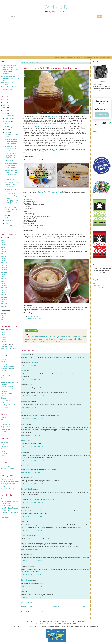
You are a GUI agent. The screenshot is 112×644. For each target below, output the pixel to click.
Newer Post (26, 607)
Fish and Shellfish (7, 387)
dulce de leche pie (73, 337)
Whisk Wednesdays (8, 488)
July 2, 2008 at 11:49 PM (32, 586)
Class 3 (4, 245)
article (35, 146)
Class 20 (4, 283)
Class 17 (4, 277)
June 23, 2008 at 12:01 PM (33, 396)
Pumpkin (4, 431)
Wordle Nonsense (10, 151)
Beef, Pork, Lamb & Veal (9, 382)
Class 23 (4, 290)
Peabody (24, 440)
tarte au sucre (57, 341)
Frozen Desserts (7, 400)
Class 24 (4, 293)
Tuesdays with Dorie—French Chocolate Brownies (11, 210)
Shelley (24, 424)
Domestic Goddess (28, 489)
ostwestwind (25, 354)
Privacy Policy (97, 286)
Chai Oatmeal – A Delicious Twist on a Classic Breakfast (9, 72)
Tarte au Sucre (53, 117)
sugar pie (34, 341)
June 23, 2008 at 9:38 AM (32, 365)
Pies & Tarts (5, 403)
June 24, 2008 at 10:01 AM (33, 461)
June (7, 132)
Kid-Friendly (5, 407)
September (8, 124)
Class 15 (4, 272)
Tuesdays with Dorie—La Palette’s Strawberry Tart (11, 191)
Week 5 (4, 342)
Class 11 (4, 263)
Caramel (4, 418)
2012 (5, 102)
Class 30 (4, 306)
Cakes (3, 396)
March (7, 221)
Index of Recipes (34, 316)
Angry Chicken (45, 151)
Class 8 (4, 256)
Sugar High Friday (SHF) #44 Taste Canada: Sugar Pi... (11, 156)
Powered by (102, 123)
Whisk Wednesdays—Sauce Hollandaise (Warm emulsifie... (11, 165)
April (6, 218)
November (8, 119)
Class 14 (4, 270)
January (8, 226)
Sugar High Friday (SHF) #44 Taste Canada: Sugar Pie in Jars (51, 68)
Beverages (5, 364)
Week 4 (4, 340)
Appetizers (5, 362)
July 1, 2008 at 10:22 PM (32, 516)
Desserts (4, 391)
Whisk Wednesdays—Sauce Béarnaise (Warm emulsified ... (11, 141)
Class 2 (4, 242)
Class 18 (4, 279)
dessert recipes (52, 337)
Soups (3, 380)
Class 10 (4, 261)
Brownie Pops (9, 161)
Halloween (5, 447)
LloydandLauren (59, 151)
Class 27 (4, 299)
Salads (3, 378)
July (6, 129)
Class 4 (4, 247)
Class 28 (4, 302)
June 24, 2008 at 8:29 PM (32, 484)
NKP (23, 591)
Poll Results (5, 517)
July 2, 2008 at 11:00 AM (32, 561)
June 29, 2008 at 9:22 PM (32, 502)
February (8, 223)
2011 (5, 105)
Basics (3, 359)
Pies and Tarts (61, 339)
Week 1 (4, 333)
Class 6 (4, 252)
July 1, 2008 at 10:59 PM (32, 530)
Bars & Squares (6, 393)
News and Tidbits (10, 180)
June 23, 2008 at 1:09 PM (32, 407)
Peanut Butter (6, 429)
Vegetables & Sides (8, 389)
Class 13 (4, 268)
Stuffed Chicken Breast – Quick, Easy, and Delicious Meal (10, 78)
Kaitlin (23, 522)
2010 (5, 108)
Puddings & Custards (8, 405)
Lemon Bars (8, 177)
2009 (5, 111)
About (63, 58)
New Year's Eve (6, 449)
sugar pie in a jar (44, 341)
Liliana (23, 508)
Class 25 (4, 295)
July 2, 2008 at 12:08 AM (32, 549)
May (6, 215)
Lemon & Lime (6, 424)
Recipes (80, 58)
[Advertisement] (56, 39)
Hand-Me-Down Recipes (9, 469)
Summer (4, 453)
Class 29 (4, 304)
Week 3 (4, 337)
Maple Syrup (5, 427)
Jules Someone (26, 401)
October (8, 121)
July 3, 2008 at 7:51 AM (31, 598)
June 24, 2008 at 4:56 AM (32, 447)
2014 (5, 100)
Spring (3, 451)
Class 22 (4, 288)
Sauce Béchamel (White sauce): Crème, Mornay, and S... (12, 184)
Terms (96, 58)
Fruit (3, 422)
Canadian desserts (38, 337)
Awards (4, 499)
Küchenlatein (33, 362)
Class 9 (4, 258)
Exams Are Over (7, 346)
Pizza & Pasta (6, 375)
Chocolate (5, 420)
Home (57, 58)
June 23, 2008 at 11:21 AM (33, 379)
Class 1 (4, 240)
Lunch (3, 373)
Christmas (5, 442)
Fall (2, 444)
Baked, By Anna (27, 580)
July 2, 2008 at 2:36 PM (31, 575)
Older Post (85, 607)
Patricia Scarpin (26, 466)
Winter (3, 456)
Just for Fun (5, 510)
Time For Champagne (8, 349)
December (8, 116)
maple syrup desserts (47, 339)
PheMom (24, 413)
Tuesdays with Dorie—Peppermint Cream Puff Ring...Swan (11, 172)
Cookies (4, 398)
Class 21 (4, 286)
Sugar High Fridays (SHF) (10, 481)
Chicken (4, 384)
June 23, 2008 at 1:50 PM (32, 419)
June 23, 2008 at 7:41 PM (32, 435)
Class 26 (4, 297)
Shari (23, 452)
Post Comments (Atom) (38, 612)
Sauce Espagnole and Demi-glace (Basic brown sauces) (11, 203)
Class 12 (4, 265)
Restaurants (88, 58)
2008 (5, 113)
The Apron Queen (27, 536)
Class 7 (4, 254)
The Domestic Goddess (43, 127)
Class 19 (4, 281)
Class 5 (4, 249)
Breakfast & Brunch (8, 366)
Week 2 (4, 335)
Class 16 (4, 274)
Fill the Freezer (6, 466)
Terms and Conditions (99, 288)
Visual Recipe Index (35, 318)
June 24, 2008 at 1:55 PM (32, 472)
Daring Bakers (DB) (8, 479)
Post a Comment (27, 603)
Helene (24, 371)
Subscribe (102, 115)
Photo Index (71, 58)
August (7, 127)
